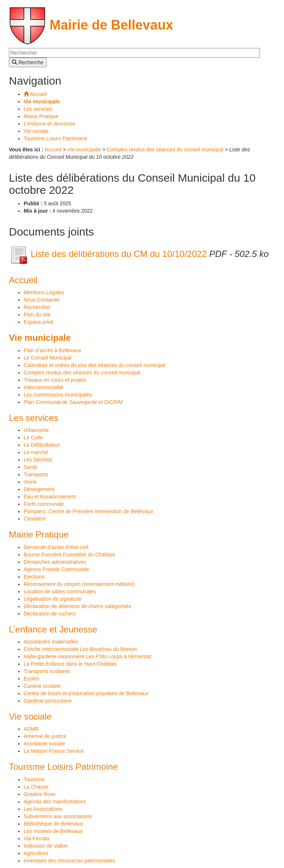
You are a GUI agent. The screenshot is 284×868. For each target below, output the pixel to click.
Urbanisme (36, 430)
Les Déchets (38, 460)
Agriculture (36, 853)
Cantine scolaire (42, 686)
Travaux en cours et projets (55, 380)
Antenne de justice (45, 736)
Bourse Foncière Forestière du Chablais (69, 555)
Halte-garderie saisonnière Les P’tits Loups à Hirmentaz (88, 656)
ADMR (31, 729)
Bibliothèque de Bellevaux (53, 824)
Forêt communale (44, 504)
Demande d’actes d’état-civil (56, 547)
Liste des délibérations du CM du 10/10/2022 (109, 254)
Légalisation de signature (53, 599)
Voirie (30, 482)
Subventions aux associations (58, 816)
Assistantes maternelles (51, 642)
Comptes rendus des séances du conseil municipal (165, 150)
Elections (34, 577)
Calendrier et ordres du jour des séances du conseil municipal (94, 365)
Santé (31, 467)
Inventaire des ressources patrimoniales (69, 861)
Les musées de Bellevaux (53, 831)
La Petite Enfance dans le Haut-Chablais (70, 664)
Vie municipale (84, 150)
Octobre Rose (40, 794)
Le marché (36, 452)
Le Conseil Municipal (48, 358)
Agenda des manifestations (55, 802)
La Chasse (36, 787)
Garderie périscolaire (48, 701)
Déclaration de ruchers (50, 614)
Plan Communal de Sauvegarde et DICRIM (73, 402)
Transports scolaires (47, 671)
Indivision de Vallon (46, 846)
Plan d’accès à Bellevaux (53, 350)
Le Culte (33, 438)
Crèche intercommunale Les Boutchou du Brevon (80, 649)
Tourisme (34, 779)
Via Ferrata (36, 838)
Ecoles (31, 679)
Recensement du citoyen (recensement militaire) (79, 584)
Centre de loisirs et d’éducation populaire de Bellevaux (86, 693)
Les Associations (43, 809)
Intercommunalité (43, 387)
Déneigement (39, 489)
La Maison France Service (54, 751)
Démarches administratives (55, 562)
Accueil (53, 150)
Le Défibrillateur (42, 445)
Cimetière (35, 519)
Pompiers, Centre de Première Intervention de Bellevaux (88, 511)
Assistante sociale (44, 744)
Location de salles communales (60, 591)
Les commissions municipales (58, 395)
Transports (36, 474)
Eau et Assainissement (50, 497)
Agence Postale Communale (56, 569)
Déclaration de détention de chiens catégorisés (77, 606)
